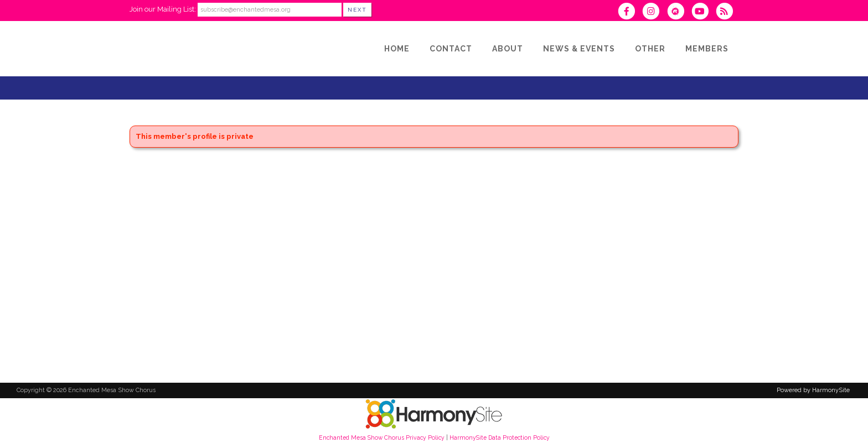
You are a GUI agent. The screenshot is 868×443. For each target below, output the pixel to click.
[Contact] (451, 49)
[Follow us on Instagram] (654, 12)
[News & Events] (579, 49)
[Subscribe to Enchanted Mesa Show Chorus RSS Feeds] (727, 12)
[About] (508, 49)
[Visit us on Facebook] (630, 12)
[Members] (707, 49)
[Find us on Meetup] (679, 12)
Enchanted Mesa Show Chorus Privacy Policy (382, 437)
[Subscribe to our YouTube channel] (704, 12)
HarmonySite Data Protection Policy (500, 437)
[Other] (650, 49)
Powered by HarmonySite (813, 390)
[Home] (397, 49)
